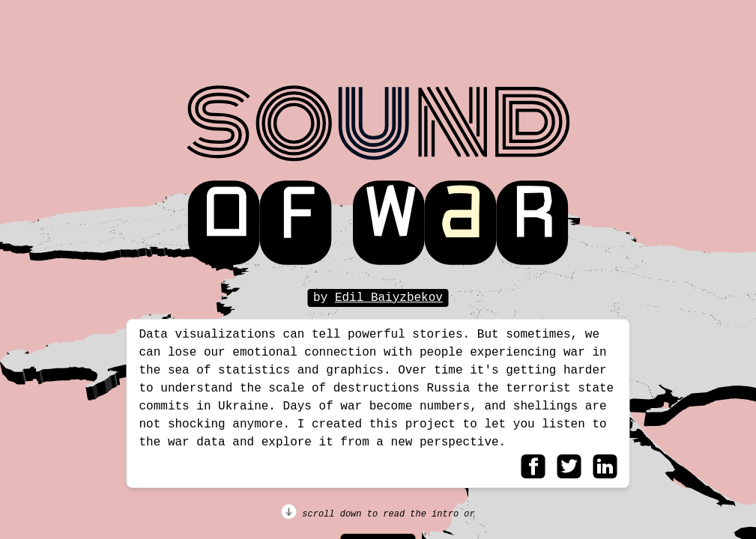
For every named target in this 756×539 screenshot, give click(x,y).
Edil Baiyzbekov (389, 298)
